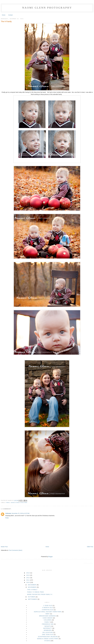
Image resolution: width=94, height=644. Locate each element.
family (8, 503)
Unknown (8, 513)
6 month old (48, 608)
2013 (28, 575)
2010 (28, 582)
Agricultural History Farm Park (48, 612)
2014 (28, 573)
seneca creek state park (19, 503)
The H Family (6, 21)
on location (48, 632)
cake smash (48, 618)
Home (4, 15)
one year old (48, 634)
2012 (28, 578)
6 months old (48, 610)
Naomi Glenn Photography (47, 8)
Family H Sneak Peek (36, 592)
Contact (10, 15)
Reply (7, 518)
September (33, 599)
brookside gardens (48, 616)
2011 (28, 580)
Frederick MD (48, 624)
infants (48, 626)
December (32, 585)
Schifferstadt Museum (48, 637)
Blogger (50, 557)
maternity (48, 628)
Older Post (90, 547)
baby (48, 614)
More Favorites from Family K (40, 594)
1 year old (48, 606)
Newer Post (4, 547)
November (32, 587)
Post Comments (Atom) (16, 550)
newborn (48, 630)
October (32, 597)
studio (47, 641)
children (48, 620)
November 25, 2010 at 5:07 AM (21, 513)
